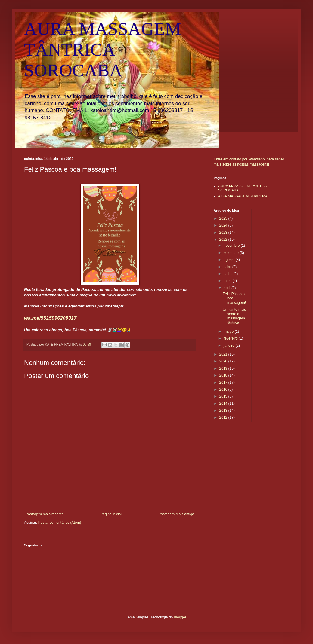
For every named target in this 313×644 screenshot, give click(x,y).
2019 (224, 368)
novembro (232, 246)
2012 (224, 417)
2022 (224, 240)
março (229, 331)
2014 (224, 404)
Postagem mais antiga (176, 514)
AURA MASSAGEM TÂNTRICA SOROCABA (103, 50)
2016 (224, 389)
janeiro (229, 346)
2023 (224, 233)
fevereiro (231, 338)
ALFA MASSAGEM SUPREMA (243, 196)
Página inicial (111, 514)
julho (228, 267)
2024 (224, 225)
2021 (224, 354)
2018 (224, 375)
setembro (232, 253)
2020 (224, 361)
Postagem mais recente (45, 514)
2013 (224, 411)
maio (228, 281)
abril (228, 288)
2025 (224, 218)
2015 (224, 396)
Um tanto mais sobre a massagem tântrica (234, 316)
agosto (229, 260)
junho (229, 274)
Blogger (180, 617)
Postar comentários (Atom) (60, 523)
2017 (224, 383)
